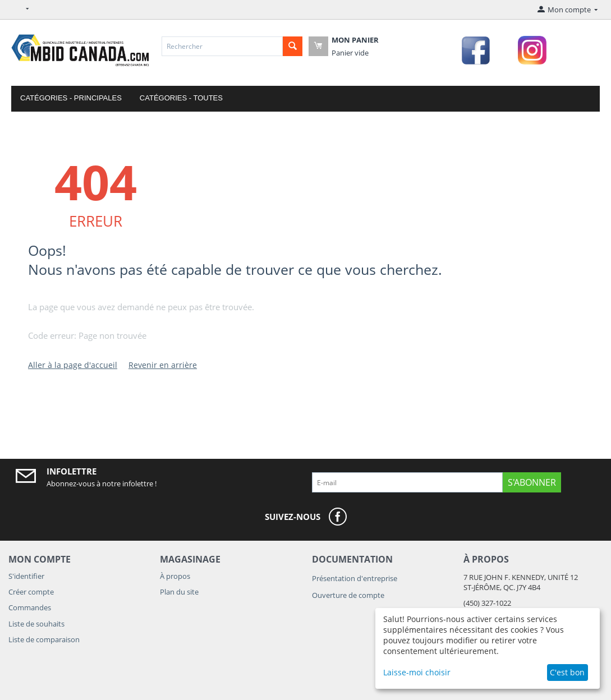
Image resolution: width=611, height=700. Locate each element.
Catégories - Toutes (181, 98)
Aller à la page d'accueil (73, 365)
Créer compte (31, 592)
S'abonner (532, 482)
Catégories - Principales (71, 98)
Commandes (30, 607)
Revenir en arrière (163, 365)
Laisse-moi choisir (417, 672)
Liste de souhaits (36, 624)
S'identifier (26, 576)
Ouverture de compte (348, 595)
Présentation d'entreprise (355, 578)
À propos (175, 576)
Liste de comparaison (44, 639)
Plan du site (179, 592)
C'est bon (567, 672)
